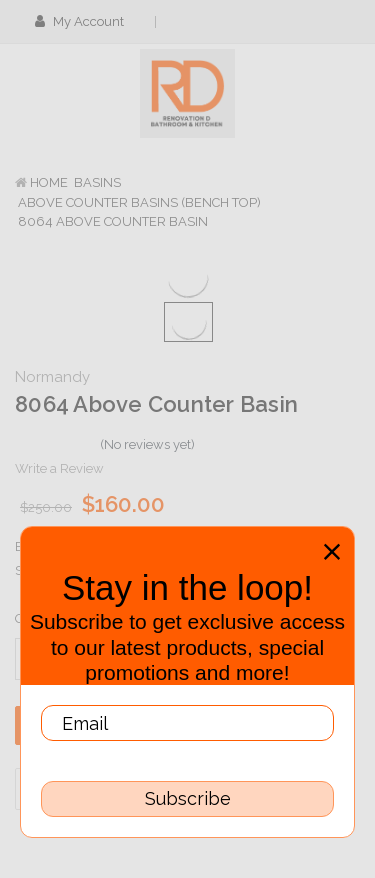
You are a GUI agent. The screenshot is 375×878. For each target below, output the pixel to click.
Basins (97, 182)
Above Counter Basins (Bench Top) (139, 202)
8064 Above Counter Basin (113, 221)
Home (49, 182)
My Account (86, 21)
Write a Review (59, 468)
